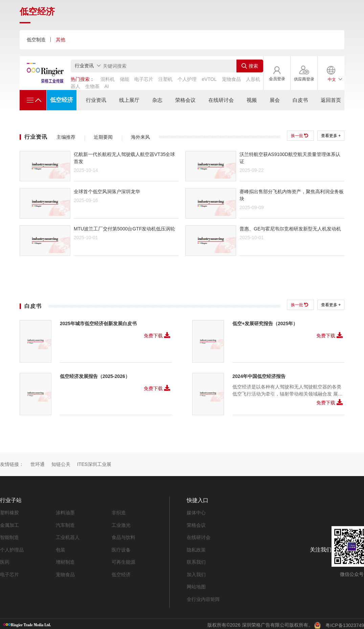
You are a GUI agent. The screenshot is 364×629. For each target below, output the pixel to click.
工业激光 (121, 523)
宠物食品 (65, 572)
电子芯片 (9, 572)
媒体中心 (196, 511)
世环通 (38, 462)
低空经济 (61, 100)
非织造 (119, 511)
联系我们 (196, 560)
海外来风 (140, 137)
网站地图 (196, 584)
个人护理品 (12, 547)
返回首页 (332, 100)
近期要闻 (103, 137)
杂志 (157, 100)
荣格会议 (185, 100)
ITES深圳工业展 (94, 462)
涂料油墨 (65, 511)
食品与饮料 (123, 535)
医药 (5, 560)
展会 (275, 100)
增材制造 (65, 560)
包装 (61, 547)
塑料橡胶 (9, 511)
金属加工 (9, 523)
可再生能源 (123, 560)
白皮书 (301, 100)
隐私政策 (196, 547)
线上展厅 (129, 100)
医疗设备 (121, 547)
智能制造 (9, 535)
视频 (251, 100)
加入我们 (196, 572)
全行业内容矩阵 (203, 596)
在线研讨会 (221, 100)
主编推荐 (66, 137)
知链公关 (61, 462)
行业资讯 (95, 100)
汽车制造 (65, 523)
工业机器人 (68, 535)
